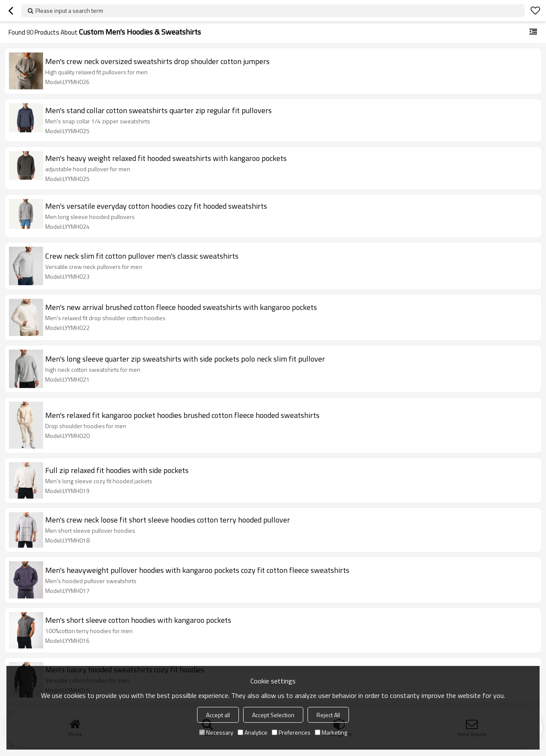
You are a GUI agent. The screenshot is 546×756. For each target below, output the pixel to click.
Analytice (253, 732)
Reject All (328, 715)
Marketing (331, 732)
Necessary (216, 732)
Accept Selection (273, 715)
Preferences (291, 732)
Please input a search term (69, 10)
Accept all (218, 715)
